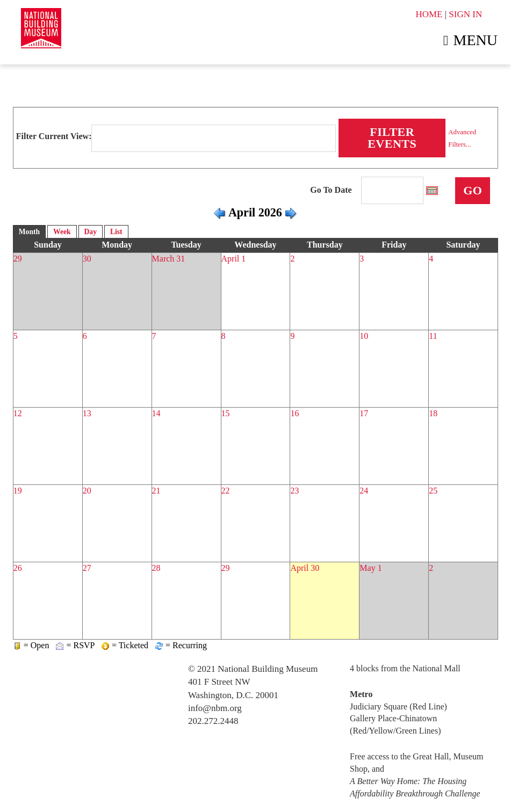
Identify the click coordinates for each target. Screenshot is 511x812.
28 (156, 568)
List (116, 232)
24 (364, 491)
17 (364, 413)
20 (87, 491)
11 (433, 336)
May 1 (370, 568)
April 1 (234, 259)
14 (156, 413)
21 (156, 491)
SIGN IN (465, 14)
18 (433, 413)
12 (18, 413)
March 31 (169, 259)
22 (226, 491)
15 (226, 413)
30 (87, 259)
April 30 (305, 568)
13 (87, 413)
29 (18, 259)
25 (433, 491)
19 (18, 491)
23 (294, 491)
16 (294, 413)
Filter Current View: (54, 136)
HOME (429, 14)
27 (87, 568)
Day (91, 232)
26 (18, 568)
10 (364, 336)
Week (62, 232)
